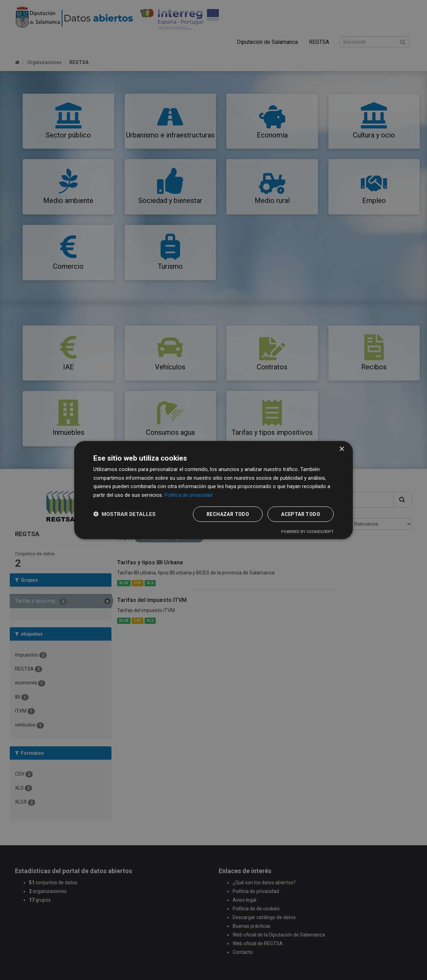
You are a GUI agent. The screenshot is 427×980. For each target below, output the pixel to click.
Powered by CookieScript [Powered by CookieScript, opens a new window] (307, 532)
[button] (125, 514)
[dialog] (213, 490)
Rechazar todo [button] (228, 514)
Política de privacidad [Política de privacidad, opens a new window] (188, 495)
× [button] (341, 449)
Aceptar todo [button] (301, 514)
